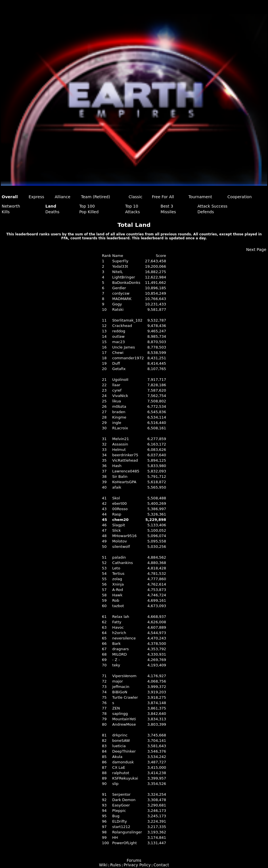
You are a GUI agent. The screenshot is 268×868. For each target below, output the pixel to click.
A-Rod (118, 590)
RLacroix (120, 428)
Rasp (117, 514)
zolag (117, 579)
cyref (117, 390)
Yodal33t (120, 266)
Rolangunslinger (127, 832)
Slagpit (119, 525)
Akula (117, 757)
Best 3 (167, 206)
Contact (161, 865)
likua (117, 401)
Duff (116, 363)
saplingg (120, 714)
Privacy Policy (137, 865)
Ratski (118, 310)
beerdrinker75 (125, 455)
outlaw (118, 336)
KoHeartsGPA (124, 482)
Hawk (117, 595)
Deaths (53, 212)
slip (115, 784)
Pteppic (119, 811)
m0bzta (119, 406)
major (118, 681)
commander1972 (128, 358)
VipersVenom (124, 676)
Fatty (117, 622)
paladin (119, 557)
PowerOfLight (124, 843)
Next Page (256, 250)
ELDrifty (120, 821)
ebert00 (119, 503)
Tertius (118, 574)
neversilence (124, 638)
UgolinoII (120, 380)
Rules (116, 865)
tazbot (118, 606)
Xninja (118, 584)
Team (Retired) (95, 197)
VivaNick (120, 396)
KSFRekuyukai (125, 778)
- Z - (116, 660)
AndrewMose (124, 724)
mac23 (118, 342)
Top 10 (132, 206)
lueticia (119, 746)
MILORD (119, 654)
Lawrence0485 (126, 471)
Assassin (120, 444)
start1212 (121, 827)
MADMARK (122, 299)
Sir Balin (120, 477)
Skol (116, 498)
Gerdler (119, 288)
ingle (117, 423)
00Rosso (120, 509)
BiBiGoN (120, 692)
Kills (6, 212)
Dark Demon (124, 800)
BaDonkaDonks (126, 283)
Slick (116, 530)
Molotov (119, 541)
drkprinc (120, 735)
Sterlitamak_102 (127, 320)
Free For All (163, 197)
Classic (135, 197)
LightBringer (123, 277)
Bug (116, 816)
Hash (117, 466)
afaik (117, 487)
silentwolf (121, 547)
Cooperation (240, 197)
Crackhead (122, 326)
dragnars (120, 649)
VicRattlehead (125, 460)
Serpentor (121, 794)
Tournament (200, 197)
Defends (206, 212)
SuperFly (120, 261)
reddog (119, 331)
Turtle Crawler (125, 697)
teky (116, 665)
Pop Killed (89, 212)
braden (119, 412)
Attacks (133, 212)
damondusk (123, 762)
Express (36, 197)
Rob (116, 600)
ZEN (116, 708)
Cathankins (123, 563)
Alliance (63, 197)
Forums (134, 860)
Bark (116, 644)
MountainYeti (124, 719)
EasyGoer (121, 805)
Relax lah (121, 617)
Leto (116, 568)
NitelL (117, 272)
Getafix (119, 369)
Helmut (119, 450)
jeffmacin (121, 687)
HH (115, 838)
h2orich (119, 633)
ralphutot (121, 773)
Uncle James (123, 347)
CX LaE (119, 767)
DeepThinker (124, 751)
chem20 (120, 520)
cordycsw (121, 293)
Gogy (117, 304)
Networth (11, 206)
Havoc (118, 627)
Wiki (103, 865)
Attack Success (212, 206)
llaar (116, 385)
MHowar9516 (124, 536)
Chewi (118, 353)
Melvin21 (121, 439)
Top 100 (87, 206)
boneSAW (121, 741)
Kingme (119, 417)
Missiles (168, 212)
